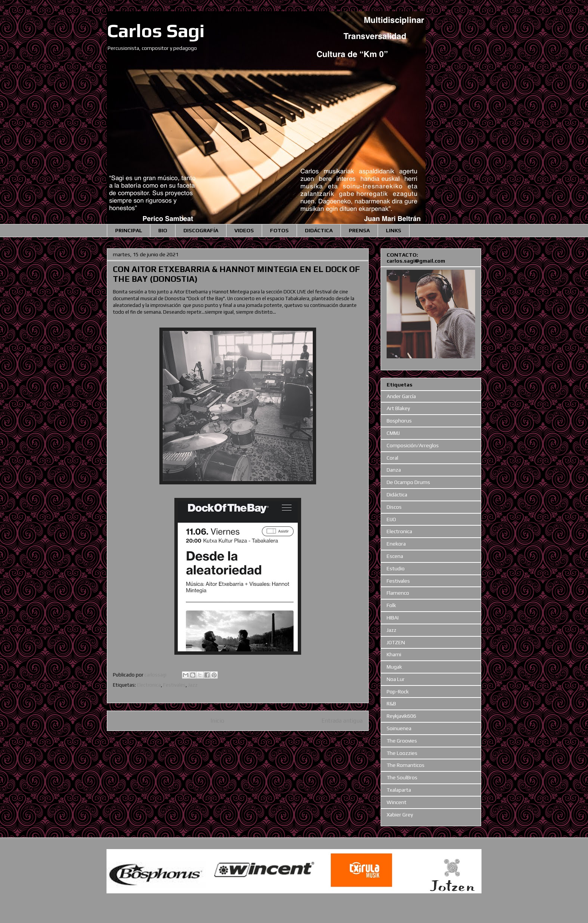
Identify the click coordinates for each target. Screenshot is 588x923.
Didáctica (397, 495)
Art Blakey (398, 408)
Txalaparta (399, 790)
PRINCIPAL (129, 230)
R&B (391, 704)
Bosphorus (399, 421)
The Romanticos (406, 765)
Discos (394, 507)
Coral (392, 458)
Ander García (401, 396)
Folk (391, 605)
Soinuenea (399, 728)
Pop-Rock (398, 691)
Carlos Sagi (156, 30)
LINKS (394, 230)
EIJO (391, 519)
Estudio (396, 568)
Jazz (193, 685)
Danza (394, 470)
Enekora (396, 544)
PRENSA (359, 230)
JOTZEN (396, 642)
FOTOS (279, 230)
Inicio (217, 720)
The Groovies (402, 741)
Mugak (394, 667)
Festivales (174, 685)
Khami (394, 654)
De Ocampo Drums (408, 482)
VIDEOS (244, 230)
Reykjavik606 (401, 716)
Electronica (149, 685)
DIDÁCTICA (319, 230)
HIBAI (393, 618)
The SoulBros (402, 777)
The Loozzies (402, 753)
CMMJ (393, 433)
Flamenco (398, 593)
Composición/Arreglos (413, 445)
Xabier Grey (400, 815)
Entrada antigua (342, 720)
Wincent (397, 802)
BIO (163, 230)
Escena (395, 556)
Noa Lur (396, 679)
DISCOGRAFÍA (201, 230)
